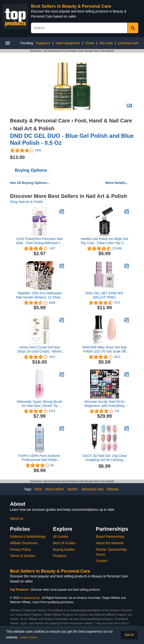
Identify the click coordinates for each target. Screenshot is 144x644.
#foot (38, 489)
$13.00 (17, 157)
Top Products (20, 590)
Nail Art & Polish (34, 129)
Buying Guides (64, 549)
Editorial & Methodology (28, 537)
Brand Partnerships (110, 537)
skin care (106, 43)
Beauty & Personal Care (40, 121)
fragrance (43, 43)
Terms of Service (23, 556)
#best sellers (54, 489)
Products (59, 556)
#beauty (113, 489)
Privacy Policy (21, 549)
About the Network (110, 543)
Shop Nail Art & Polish (27, 202)
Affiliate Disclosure (24, 543)
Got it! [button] (129, 635)
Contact (102, 561)
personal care (128, 43)
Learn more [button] (29, 637)
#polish (73, 489)
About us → (19, 518)
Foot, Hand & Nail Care (103, 121)
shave (90, 43)
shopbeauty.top (30, 598)
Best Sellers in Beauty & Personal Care (71, 6)
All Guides (61, 537)
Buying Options (31, 170)
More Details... (117, 183)
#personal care (92, 489)
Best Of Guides (64, 543)
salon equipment (68, 43)
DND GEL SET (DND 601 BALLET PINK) (104, 295)
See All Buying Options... (30, 183)
